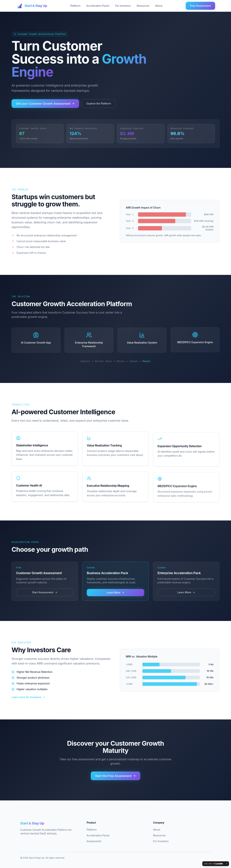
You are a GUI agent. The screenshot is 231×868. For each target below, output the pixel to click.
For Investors (123, 6)
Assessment (94, 841)
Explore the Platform (99, 103)
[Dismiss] (227, 864)
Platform (75, 6)
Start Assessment (45, 593)
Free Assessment (200, 6)
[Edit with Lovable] (213, 864)
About (159, 6)
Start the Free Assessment (115, 777)
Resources (143, 6)
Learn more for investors (28, 698)
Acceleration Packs (98, 6)
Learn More (116, 594)
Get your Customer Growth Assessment (45, 104)
